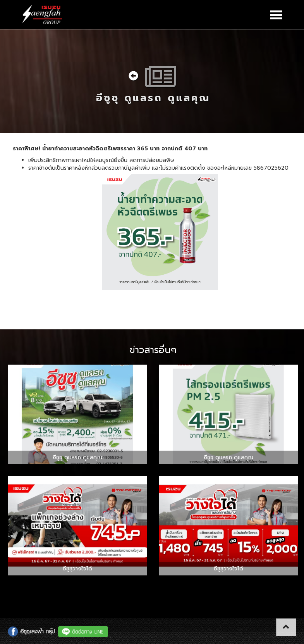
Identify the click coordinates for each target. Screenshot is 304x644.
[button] (286, 627)
